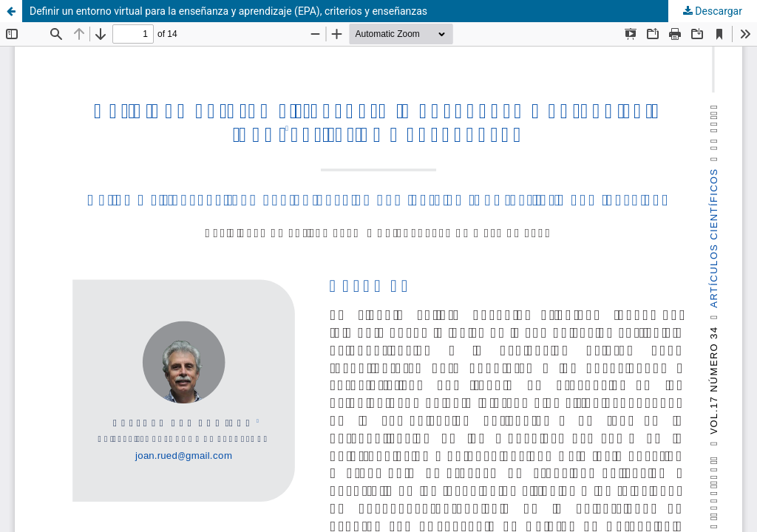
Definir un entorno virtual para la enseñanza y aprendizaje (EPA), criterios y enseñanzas (228, 11)
